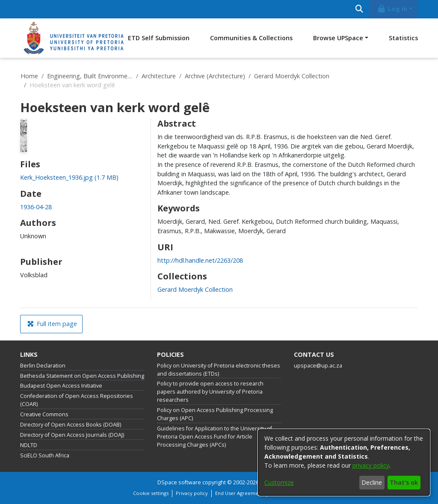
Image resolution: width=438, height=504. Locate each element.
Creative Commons (44, 414)
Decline (372, 482)
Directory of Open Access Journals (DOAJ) (72, 435)
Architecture (159, 76)
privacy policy (371, 465)
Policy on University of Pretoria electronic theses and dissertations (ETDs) (219, 370)
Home (29, 76)
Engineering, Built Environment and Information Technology (90, 76)
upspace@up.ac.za (318, 366)
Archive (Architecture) (215, 76)
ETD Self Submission (159, 38)
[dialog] (344, 462)
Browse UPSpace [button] (338, 38)
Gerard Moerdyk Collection (292, 76)
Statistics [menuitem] (403, 38)
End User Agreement (239, 493)
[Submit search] (359, 9)
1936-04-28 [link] (36, 207)
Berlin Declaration (43, 366)
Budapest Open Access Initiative (61, 386)
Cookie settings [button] (151, 493)
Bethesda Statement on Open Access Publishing (82, 376)
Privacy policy (192, 493)
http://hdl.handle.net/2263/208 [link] (200, 260)
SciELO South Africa (45, 455)
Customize (279, 482)
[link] (69, 177)
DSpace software (179, 482)
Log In (392, 9)
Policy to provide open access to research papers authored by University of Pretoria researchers (210, 392)
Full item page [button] (52, 324)
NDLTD (29, 445)
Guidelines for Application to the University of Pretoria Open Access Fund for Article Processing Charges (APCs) (215, 437)
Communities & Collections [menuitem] (251, 38)
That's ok (404, 482)
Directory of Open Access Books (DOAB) (71, 425)
